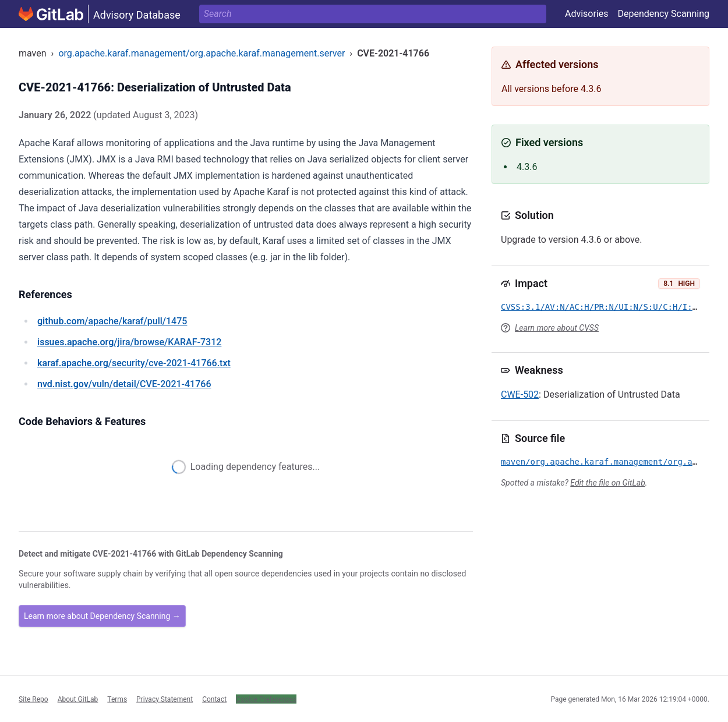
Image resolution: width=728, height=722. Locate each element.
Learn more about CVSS (557, 328)
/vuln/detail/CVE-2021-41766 (124, 384)
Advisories (587, 14)
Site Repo (33, 699)
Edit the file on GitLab (607, 483)
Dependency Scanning (663, 14)
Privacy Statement (165, 699)
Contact (214, 699)
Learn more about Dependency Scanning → (102, 616)
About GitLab (78, 699)
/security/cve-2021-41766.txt (134, 363)
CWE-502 (520, 394)
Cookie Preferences (266, 699)
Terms (117, 699)
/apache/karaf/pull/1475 (112, 321)
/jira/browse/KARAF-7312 (129, 342)
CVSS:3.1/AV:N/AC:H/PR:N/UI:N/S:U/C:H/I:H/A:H (609, 307)
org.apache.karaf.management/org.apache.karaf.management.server (202, 53)
